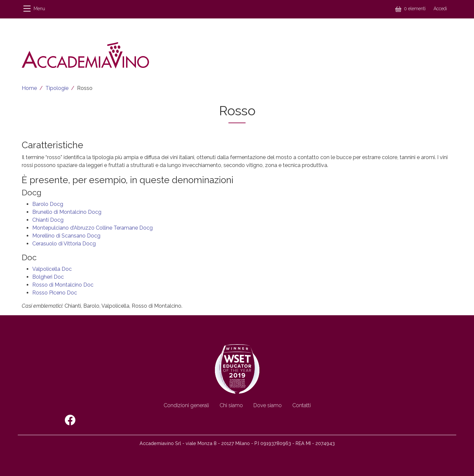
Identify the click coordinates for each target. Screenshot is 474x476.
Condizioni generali (186, 405)
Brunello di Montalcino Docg (67, 212)
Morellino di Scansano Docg (66, 236)
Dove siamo (268, 405)
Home (29, 88)
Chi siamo (231, 405)
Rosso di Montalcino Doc (63, 285)
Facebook (70, 420)
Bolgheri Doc (48, 277)
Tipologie (57, 88)
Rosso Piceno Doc (55, 293)
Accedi (440, 9)
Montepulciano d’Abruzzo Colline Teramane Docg (92, 228)
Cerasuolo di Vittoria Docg (64, 244)
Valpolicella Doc (52, 269)
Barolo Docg (48, 204)
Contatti (302, 405)
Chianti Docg (48, 220)
